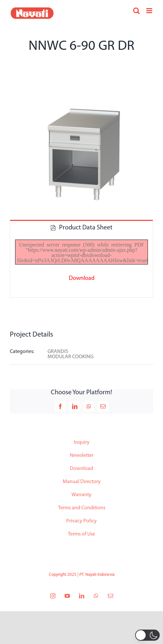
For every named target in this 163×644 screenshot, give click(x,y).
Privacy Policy (81, 521)
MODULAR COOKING (71, 357)
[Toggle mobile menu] (150, 11)
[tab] (81, 227)
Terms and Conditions (82, 508)
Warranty (81, 495)
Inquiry (82, 442)
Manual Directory (82, 482)
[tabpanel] (81, 266)
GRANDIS (58, 352)
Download (81, 469)
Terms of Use (81, 534)
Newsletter (82, 456)
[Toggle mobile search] (136, 11)
